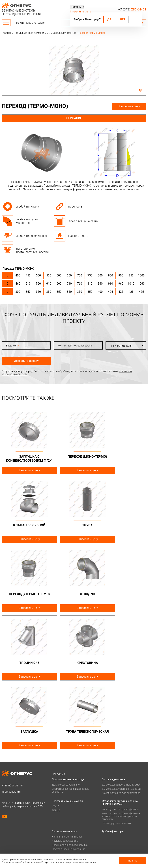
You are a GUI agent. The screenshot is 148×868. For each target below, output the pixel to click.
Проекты (57, 814)
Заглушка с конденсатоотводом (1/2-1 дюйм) (25, 460)
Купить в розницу (112, 842)
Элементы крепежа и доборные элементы (70, 721)
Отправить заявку (26, 361)
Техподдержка (110, 819)
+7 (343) (132, 9)
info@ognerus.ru (81, 12)
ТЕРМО (56, 742)
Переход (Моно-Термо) (74, 456)
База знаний (109, 810)
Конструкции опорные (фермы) (120, 740)
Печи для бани (60, 798)
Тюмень (75, 7)
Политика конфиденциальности (21, 810)
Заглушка (123, 594)
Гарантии (57, 842)
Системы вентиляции (64, 763)
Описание (74, 118)
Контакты (108, 828)
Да (109, 19)
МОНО (55, 738)
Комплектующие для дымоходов (121, 724)
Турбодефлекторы (113, 763)
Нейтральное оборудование (68, 780)
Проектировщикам (113, 814)
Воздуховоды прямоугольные (70, 776)
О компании (59, 828)
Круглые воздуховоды (65, 772)
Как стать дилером (63, 847)
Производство (110, 833)
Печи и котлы (60, 788)
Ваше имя (12, 346)
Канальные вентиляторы (67, 768)
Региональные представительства (122, 838)
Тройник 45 (25, 594)
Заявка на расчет (112, 824)
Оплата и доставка (63, 810)
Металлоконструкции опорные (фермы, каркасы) (120, 734)
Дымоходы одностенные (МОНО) (121, 716)
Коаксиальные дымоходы (67, 732)
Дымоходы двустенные (66, 716)
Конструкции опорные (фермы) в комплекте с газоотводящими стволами (121, 747)
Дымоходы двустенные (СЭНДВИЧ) (123, 720)
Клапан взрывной (123, 456)
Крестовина (74, 594)
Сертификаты (60, 838)
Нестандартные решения (116, 754)
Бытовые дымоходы (114, 711)
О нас (55, 833)
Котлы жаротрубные (64, 794)
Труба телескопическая (25, 665)
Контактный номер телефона (76, 346)
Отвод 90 (123, 525)
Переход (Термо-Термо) (74, 527)
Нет (123, 19)
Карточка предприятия (65, 852)
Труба (25, 525)
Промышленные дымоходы (68, 711)
